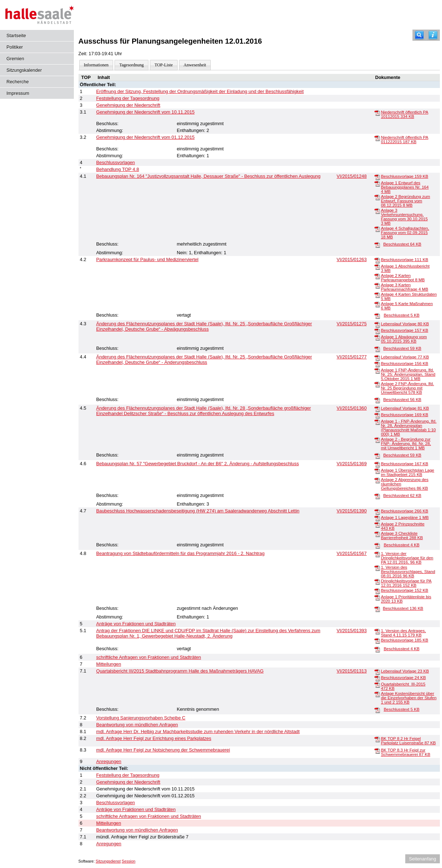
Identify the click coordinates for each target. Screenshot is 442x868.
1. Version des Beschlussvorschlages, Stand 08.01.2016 (408, 572)
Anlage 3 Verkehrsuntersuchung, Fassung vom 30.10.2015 (404, 217)
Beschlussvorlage (404, 176)
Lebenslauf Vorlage (405, 324)
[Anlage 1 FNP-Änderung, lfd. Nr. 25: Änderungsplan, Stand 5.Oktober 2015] (377, 370)
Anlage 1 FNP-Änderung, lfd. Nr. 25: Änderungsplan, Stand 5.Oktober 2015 (408, 374)
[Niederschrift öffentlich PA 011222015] (377, 138)
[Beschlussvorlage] (377, 177)
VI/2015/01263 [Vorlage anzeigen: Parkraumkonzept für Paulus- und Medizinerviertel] (352, 259)
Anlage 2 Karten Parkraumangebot (403, 278)
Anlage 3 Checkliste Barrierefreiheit (402, 536)
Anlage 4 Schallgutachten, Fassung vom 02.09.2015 (405, 233)
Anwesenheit (195, 65)
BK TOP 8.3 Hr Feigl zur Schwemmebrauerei (405, 752)
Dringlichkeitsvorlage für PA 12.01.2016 (406, 583)
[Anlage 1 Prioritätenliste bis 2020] (377, 597)
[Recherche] (419, 35)
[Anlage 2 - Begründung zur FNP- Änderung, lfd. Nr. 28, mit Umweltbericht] (377, 440)
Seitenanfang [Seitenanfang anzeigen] (422, 859)
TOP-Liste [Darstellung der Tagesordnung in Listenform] (164, 65)
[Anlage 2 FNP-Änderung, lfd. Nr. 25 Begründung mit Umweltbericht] (377, 384)
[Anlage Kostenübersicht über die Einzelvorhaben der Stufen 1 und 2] (377, 694)
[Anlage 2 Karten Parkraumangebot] (377, 276)
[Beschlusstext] (377, 244)
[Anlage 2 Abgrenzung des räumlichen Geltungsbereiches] (377, 480)
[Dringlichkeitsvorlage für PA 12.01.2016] (377, 581)
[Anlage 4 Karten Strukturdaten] (377, 295)
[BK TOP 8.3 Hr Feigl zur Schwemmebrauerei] (377, 750)
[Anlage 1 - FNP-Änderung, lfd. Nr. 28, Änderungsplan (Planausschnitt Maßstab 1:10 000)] (377, 422)
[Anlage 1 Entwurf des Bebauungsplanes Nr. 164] (377, 183)
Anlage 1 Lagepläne (405, 517)
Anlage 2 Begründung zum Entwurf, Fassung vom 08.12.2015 (405, 201)
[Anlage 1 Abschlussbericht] (377, 266)
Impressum (18, 93)
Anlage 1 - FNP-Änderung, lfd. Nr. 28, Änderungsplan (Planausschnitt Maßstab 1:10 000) (408, 428)
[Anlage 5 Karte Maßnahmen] (377, 304)
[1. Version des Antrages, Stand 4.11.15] (377, 631)
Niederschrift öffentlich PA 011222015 (404, 140)
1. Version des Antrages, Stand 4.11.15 (403, 633)
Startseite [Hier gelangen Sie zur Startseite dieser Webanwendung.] (16, 36)
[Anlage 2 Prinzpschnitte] (377, 524)
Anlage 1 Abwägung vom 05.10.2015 (404, 339)
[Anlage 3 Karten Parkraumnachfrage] (377, 285)
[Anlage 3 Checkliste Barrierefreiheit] (377, 534)
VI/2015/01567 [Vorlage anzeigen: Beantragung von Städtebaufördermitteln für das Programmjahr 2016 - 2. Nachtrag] (352, 553)
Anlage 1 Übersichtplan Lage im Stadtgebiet (407, 472)
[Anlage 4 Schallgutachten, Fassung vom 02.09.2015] (377, 229)
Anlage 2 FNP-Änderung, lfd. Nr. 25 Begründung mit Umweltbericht (407, 388)
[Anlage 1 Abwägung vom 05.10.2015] (377, 337)
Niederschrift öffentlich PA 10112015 (404, 114)
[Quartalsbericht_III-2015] (377, 684)
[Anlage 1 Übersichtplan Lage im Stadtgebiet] (377, 471)
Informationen (96, 65)
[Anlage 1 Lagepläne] (377, 518)
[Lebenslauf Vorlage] (377, 324)
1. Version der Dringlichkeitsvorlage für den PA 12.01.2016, (407, 558)
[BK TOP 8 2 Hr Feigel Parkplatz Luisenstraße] (377, 739)
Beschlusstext (402, 244)
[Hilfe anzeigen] (433, 35)
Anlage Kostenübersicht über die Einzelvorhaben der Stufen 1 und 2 (408, 698)
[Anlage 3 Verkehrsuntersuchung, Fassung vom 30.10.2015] (377, 211)
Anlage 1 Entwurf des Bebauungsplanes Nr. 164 (405, 187)
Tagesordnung (131, 65)
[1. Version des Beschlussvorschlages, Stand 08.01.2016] (377, 568)
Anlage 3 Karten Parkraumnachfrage (404, 287)
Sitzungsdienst (108, 861)
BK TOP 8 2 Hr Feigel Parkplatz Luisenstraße (408, 741)
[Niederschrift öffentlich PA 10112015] (377, 113)
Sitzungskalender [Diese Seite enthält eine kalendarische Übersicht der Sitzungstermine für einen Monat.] (24, 70)
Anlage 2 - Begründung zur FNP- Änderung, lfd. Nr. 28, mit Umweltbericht (406, 444)
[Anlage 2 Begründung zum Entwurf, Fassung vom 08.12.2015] (377, 197)
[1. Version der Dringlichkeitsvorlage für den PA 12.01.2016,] (377, 554)
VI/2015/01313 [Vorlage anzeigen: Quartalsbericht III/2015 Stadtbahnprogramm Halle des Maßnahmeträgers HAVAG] (352, 671)
